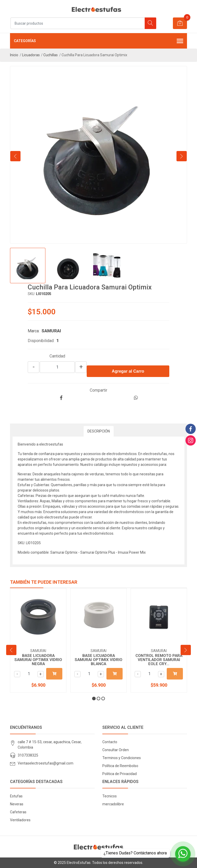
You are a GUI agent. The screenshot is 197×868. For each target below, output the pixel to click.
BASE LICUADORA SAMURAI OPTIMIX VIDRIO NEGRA (38, 660)
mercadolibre (113, 804)
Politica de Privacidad (120, 774)
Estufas (16, 796)
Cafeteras (18, 812)
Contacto (110, 742)
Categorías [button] (98, 41)
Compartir (98, 390)
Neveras (17, 804)
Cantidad (57, 356)
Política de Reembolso (120, 766)
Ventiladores (20, 820)
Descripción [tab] (99, 431)
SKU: (31, 294)
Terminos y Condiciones (122, 758)
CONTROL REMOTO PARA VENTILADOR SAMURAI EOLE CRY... (159, 660)
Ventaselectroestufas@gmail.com (46, 763)
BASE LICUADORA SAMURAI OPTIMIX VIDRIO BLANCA (98, 660)
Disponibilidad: (41, 341)
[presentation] (15, 156)
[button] (94, 699)
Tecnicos (110, 796)
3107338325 (28, 755)
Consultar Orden (116, 750)
